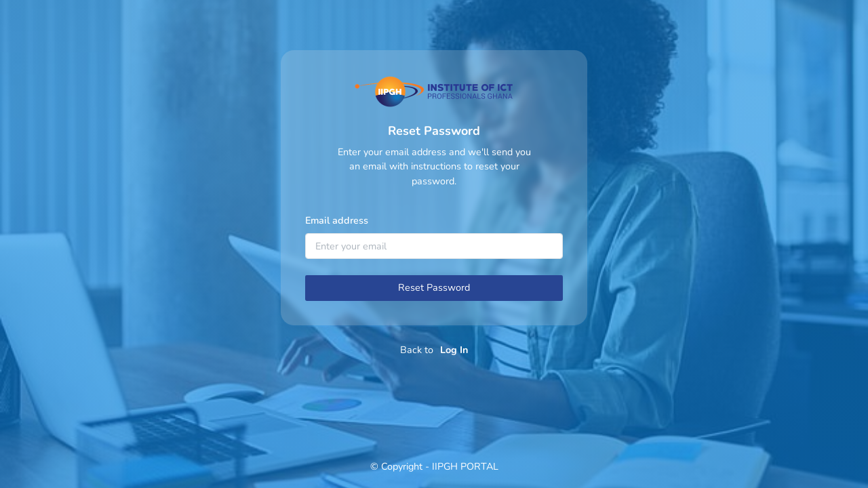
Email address (337, 220)
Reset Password (434, 287)
